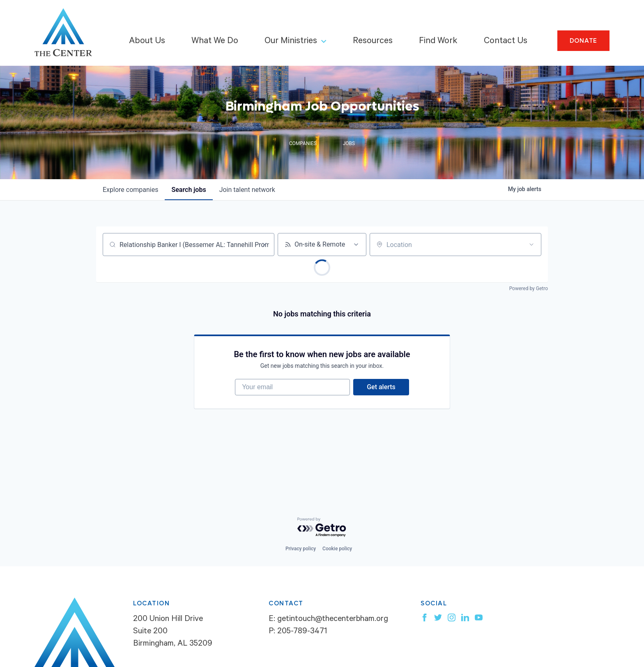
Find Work (438, 42)
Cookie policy (337, 549)
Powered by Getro (529, 288)
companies (130, 190)
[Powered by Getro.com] (322, 527)
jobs (189, 190)
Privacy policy (301, 549)
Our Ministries (291, 42)
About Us (147, 42)
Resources (373, 42)
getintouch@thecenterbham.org (333, 620)
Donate (584, 41)
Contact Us (506, 42)
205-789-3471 (302, 632)
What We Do (215, 42)
